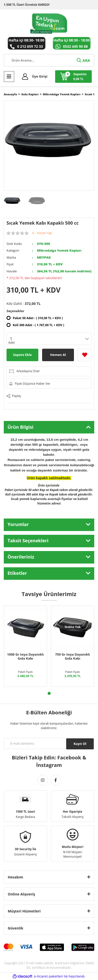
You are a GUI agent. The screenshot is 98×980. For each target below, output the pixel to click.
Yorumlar (18, 524)
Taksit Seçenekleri (28, 541)
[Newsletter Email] (49, 743)
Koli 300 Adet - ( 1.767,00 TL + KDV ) (38, 325)
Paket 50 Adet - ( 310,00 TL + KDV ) (38, 318)
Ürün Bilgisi (20, 427)
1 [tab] (49, 693)
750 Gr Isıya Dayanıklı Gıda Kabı (73, 656)
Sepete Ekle (22, 355)
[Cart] (73, 77)
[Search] (49, 60)
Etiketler (17, 573)
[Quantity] (49, 339)
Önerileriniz (21, 557)
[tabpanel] (26, 646)
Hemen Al (58, 355)
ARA (83, 60)
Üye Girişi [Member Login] (40, 76)
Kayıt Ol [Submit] (80, 744)
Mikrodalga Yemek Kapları (59, 250)
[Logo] (49, 23)
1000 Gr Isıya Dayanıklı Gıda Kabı (25, 656)
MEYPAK (44, 257)
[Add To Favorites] (85, 355)
